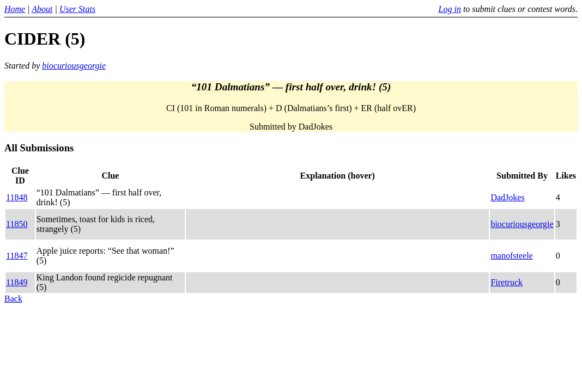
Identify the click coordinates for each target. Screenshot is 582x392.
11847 (17, 256)
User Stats (77, 9)
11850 (17, 224)
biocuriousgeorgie (74, 66)
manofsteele (511, 256)
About (42, 9)
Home (15, 9)
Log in (450, 9)
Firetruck (507, 282)
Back (13, 299)
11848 (17, 197)
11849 (17, 282)
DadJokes (507, 197)
